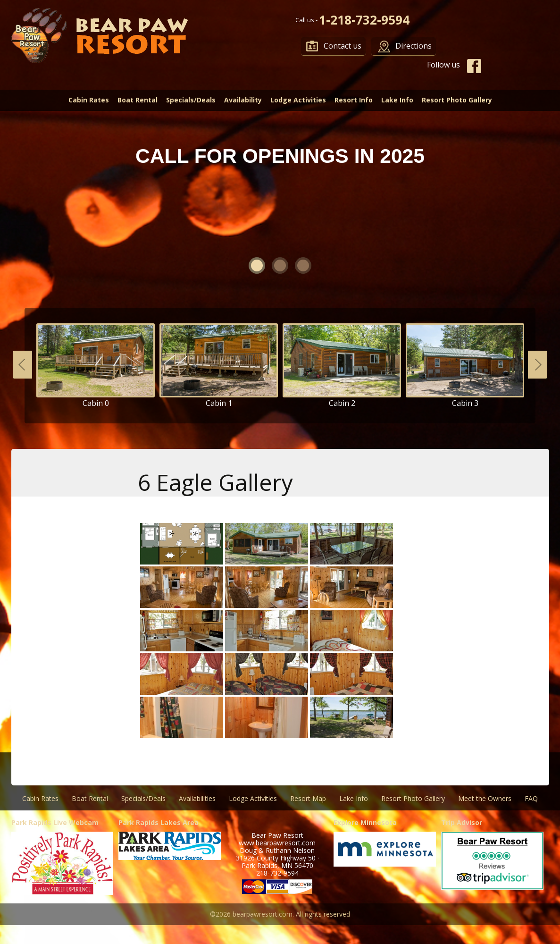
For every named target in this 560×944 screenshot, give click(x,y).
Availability (243, 100)
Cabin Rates (89, 100)
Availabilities (197, 798)
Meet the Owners (485, 798)
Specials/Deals (191, 100)
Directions (414, 46)
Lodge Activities (298, 100)
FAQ (531, 798)
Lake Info (397, 100)
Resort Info (354, 100)
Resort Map (308, 798)
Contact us (343, 46)
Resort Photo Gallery (457, 100)
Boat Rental (138, 100)
